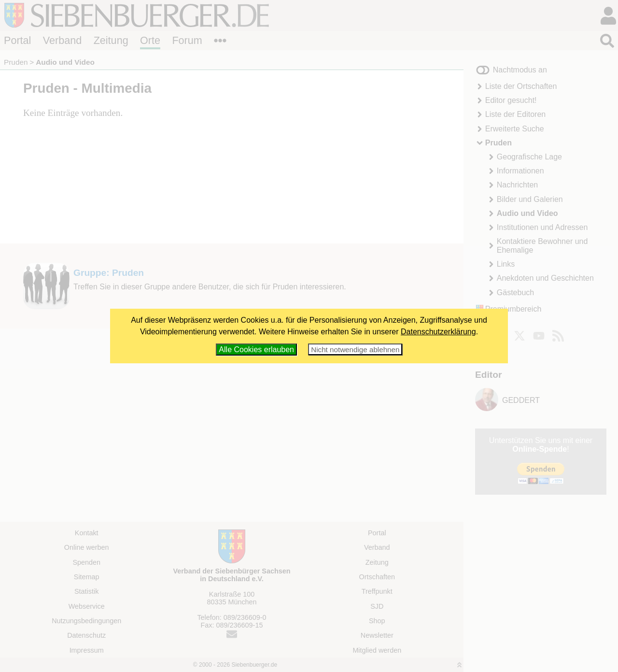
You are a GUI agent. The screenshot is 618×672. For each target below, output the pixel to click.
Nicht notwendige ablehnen (355, 350)
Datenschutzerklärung (438, 332)
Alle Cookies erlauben (256, 350)
